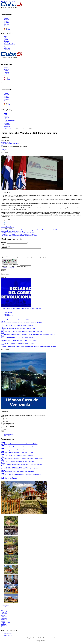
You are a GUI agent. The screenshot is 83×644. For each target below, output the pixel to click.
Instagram (6, 20)
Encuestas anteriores (9, 435)
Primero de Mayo (5, 142)
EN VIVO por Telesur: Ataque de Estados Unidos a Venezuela (17, 327)
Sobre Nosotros (8, 635)
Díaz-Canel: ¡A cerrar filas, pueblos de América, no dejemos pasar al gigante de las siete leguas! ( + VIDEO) (29, 230)
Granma (3, 622)
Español (7, 30)
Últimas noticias (8, 314)
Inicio (5, 37)
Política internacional (8, 424)
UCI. (46, 642)
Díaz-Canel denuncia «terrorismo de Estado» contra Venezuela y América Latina (22, 460)
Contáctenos (7, 50)
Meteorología (4, 612)
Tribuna (3, 616)
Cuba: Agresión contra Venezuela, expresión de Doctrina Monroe (18, 233)
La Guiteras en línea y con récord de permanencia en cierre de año (18, 330)
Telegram (6, 24)
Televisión (5, 423)
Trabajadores (4, 621)
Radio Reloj (4, 618)
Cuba (5, 38)
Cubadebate (4, 615)
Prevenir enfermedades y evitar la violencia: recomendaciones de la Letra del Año (22, 324)
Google (12, 227)
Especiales (7, 47)
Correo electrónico (6, 246)
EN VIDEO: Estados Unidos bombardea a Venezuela (14, 468)
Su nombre (4, 243)
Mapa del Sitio (8, 636)
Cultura (6, 42)
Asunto (3, 244)
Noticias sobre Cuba (8, 426)
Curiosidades (6, 429)
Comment (4, 248)
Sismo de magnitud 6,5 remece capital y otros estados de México (17, 339)
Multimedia (7, 48)
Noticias (7, 129)
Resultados (7, 437)
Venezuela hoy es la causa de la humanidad (12, 231)
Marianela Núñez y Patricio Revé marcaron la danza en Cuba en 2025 (19, 341)
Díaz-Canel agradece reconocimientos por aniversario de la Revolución (19, 470)
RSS (5, 25)
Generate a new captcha (8, 269)
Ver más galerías (5, 607)
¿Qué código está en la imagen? (11, 266)
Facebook (6, 23)
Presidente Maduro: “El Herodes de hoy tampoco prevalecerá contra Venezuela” (21, 333)
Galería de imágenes (9, 479)
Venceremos (4, 627)
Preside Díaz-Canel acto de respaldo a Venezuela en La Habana (17, 454)
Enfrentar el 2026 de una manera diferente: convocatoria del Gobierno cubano (21, 476)
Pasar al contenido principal (8, 1)
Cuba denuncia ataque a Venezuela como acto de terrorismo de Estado (19, 236)
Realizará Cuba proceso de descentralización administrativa (16, 321)
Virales (4, 431)
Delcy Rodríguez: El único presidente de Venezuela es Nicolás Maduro (19, 445)
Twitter (6, 21)
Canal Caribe (4, 149)
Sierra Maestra (4, 628)
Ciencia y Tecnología (9, 44)
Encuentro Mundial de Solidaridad (10, 144)
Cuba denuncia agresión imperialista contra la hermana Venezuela (18, 451)
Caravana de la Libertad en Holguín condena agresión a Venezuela (18, 234)
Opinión (6, 45)
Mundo (6, 39)
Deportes (6, 41)
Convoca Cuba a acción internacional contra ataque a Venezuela (17, 463)
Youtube (6, 18)
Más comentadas (8, 317)
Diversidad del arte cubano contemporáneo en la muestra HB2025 (18, 344)
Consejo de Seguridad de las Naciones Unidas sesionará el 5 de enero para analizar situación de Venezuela (28, 347)
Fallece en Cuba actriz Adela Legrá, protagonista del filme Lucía (17, 473)
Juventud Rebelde (5, 624)
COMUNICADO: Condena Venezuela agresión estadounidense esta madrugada (21, 466)
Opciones (3, 418)
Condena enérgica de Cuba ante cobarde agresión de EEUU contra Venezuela (21, 310)
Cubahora (3, 625)
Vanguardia (4, 619)
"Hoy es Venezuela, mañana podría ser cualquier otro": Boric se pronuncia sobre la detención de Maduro (28, 336)
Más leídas (7, 315)
